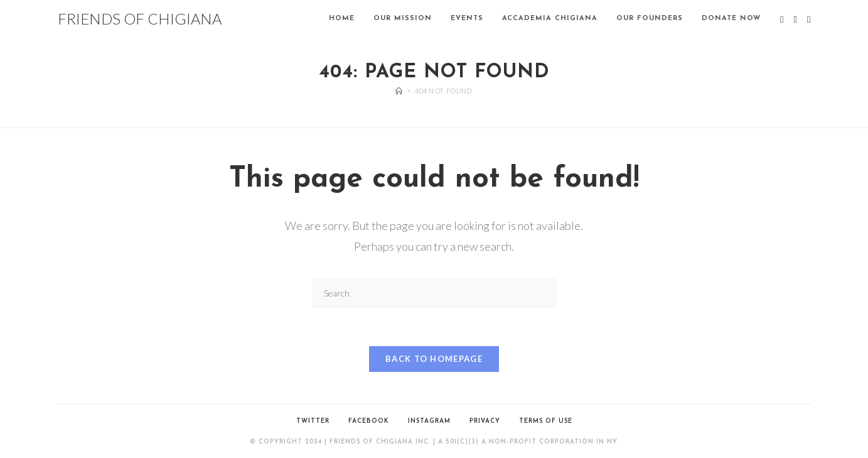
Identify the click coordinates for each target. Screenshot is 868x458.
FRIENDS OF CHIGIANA (140, 19)
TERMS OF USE (546, 421)
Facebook (369, 421)
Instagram (429, 421)
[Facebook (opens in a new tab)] (796, 19)
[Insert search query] (434, 293)
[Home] (399, 91)
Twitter (313, 421)
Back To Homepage (434, 359)
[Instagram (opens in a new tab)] (809, 19)
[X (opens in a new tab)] (782, 19)
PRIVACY (485, 421)
